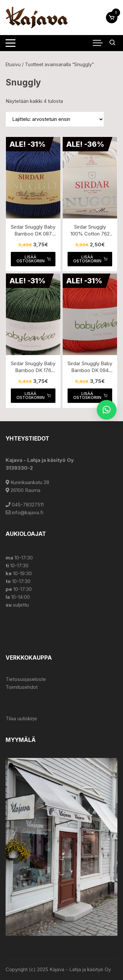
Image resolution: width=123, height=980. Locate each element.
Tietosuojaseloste (26, 679)
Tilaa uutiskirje (21, 718)
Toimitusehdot (22, 687)
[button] (107, 410)
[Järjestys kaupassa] (55, 119)
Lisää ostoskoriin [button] (33, 259)
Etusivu (13, 64)
